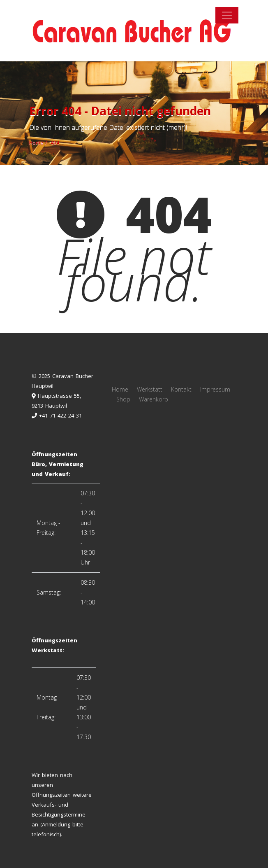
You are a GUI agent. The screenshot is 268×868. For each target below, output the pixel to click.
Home (120, 389)
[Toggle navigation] (227, 15)
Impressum (215, 389)
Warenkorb (154, 399)
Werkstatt (150, 389)
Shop (123, 399)
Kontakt (181, 389)
